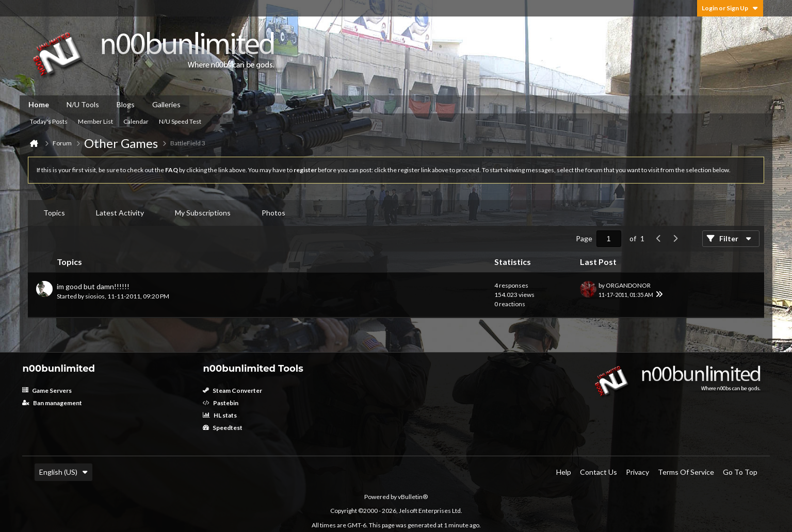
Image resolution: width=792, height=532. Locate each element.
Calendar (136, 121)
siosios (95, 296)
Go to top (740, 472)
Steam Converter (232, 390)
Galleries (166, 104)
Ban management (52, 403)
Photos (273, 213)
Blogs (126, 104)
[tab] (54, 213)
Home (39, 104)
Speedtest (223, 428)
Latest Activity (120, 213)
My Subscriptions (203, 213)
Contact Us (599, 472)
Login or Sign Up (730, 8)
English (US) (63, 472)
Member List (95, 121)
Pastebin (221, 403)
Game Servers (47, 390)
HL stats (220, 415)
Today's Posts (49, 121)
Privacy (637, 472)
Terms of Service (686, 472)
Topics (54, 213)
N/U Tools (83, 104)
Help (564, 472)
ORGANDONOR (628, 285)
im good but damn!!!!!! (93, 286)
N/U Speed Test (180, 121)
